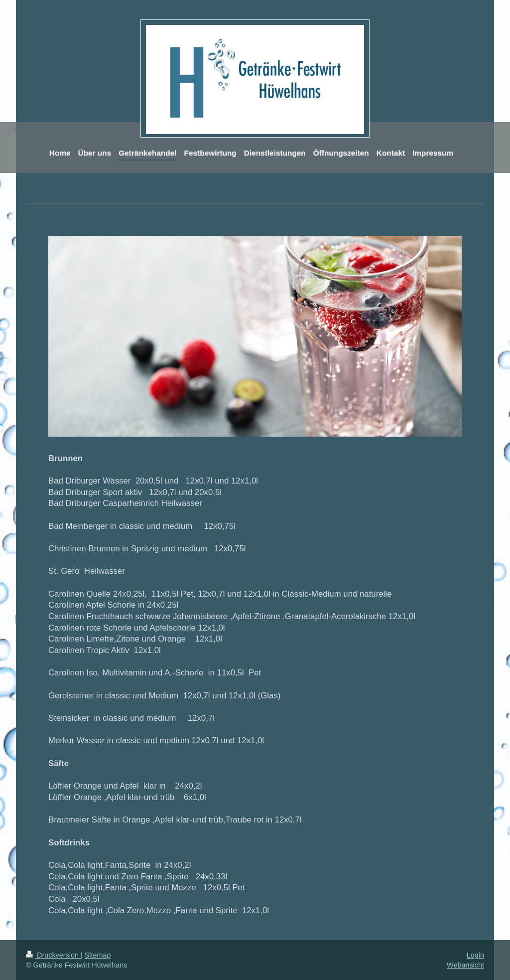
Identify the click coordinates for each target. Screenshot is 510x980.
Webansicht (465, 965)
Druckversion (53, 955)
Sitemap (98, 955)
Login (475, 955)
